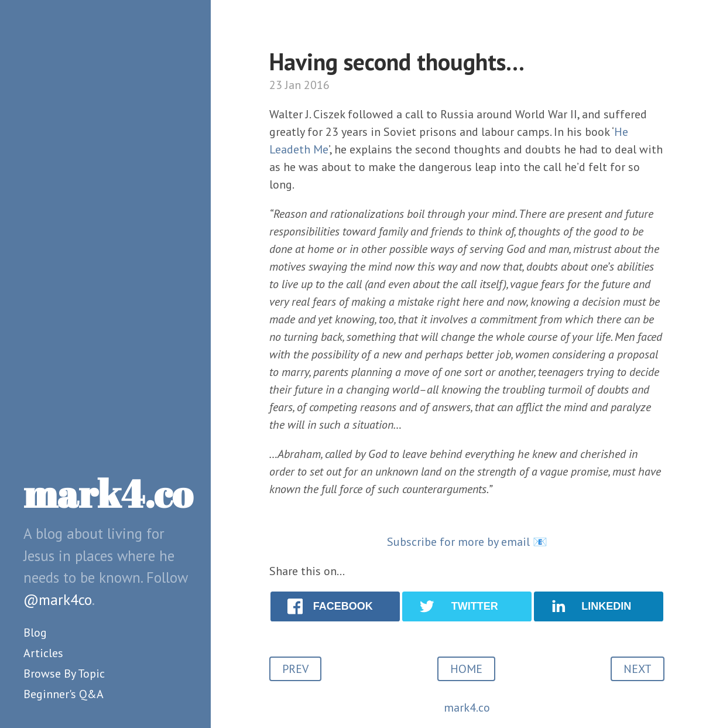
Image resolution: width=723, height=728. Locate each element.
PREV (295, 669)
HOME (466, 669)
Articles (43, 653)
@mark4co (58, 600)
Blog (35, 633)
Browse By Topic (64, 674)
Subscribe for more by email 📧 (467, 542)
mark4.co (108, 493)
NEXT (638, 669)
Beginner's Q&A (64, 694)
